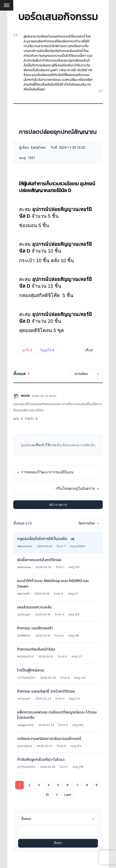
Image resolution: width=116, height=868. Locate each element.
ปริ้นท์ (89, 350)
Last (68, 795)
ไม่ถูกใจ (47, 350)
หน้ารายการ (58, 505)
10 (47, 795)
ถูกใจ (27, 350)
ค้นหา (58, 843)
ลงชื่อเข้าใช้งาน (44, 445)
